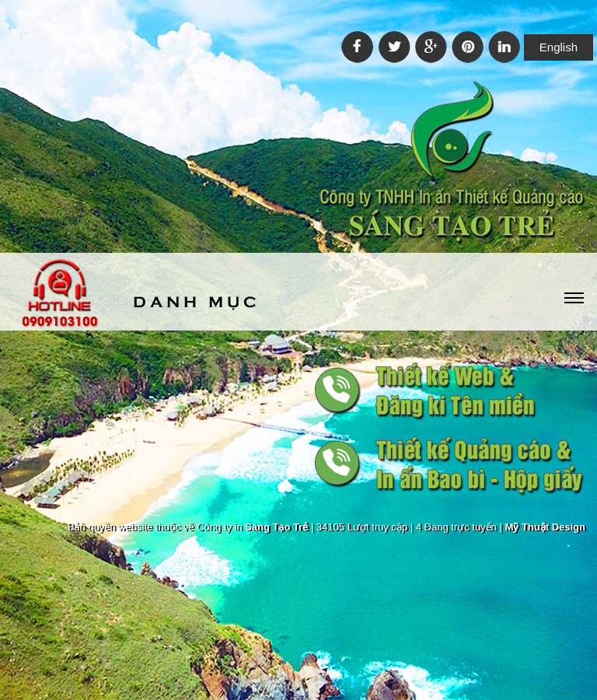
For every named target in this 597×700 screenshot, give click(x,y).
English (559, 47)
